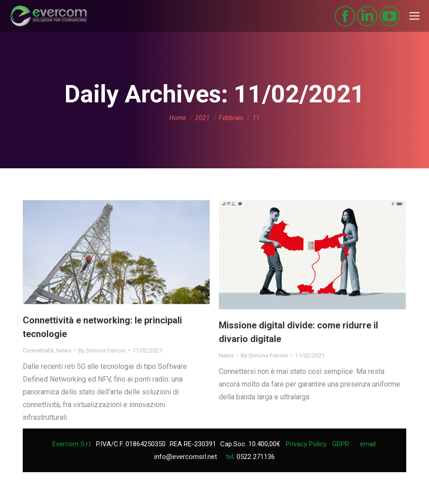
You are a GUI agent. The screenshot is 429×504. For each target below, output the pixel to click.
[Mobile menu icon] (414, 16)
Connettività (38, 350)
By (102, 350)
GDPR (341, 444)
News (64, 350)
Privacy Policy (306, 444)
